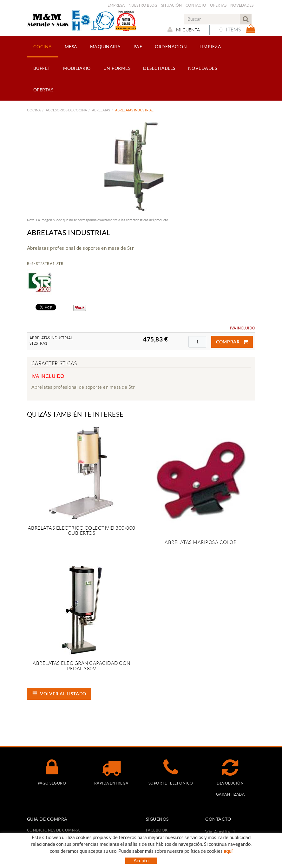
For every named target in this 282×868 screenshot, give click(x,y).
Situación (171, 5)
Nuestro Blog (143, 5)
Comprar (232, 342)
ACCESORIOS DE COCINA (66, 110)
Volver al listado (59, 694)
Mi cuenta (183, 30)
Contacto (196, 5)
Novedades (242, 5)
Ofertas (218, 5)
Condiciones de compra (53, 830)
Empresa (116, 5)
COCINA (34, 110)
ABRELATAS (101, 110)
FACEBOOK (157, 830)
